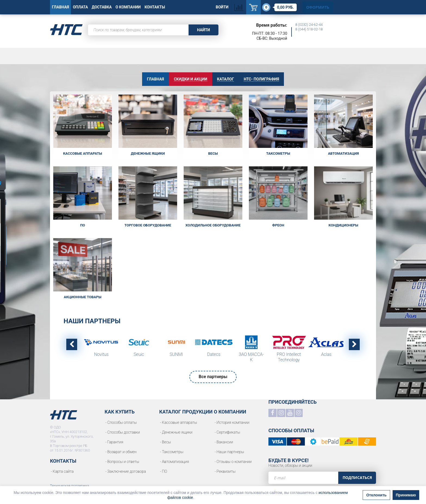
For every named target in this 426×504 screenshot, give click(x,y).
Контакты (155, 7)
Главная (60, 7)
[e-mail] (303, 478)
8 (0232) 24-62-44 (309, 25)
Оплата (80, 7)
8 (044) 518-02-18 (309, 29)
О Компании (128, 7)
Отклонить (376, 497)
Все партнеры (213, 377)
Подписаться (357, 477)
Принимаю (406, 497)
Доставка (102, 7)
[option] (101, 348)
